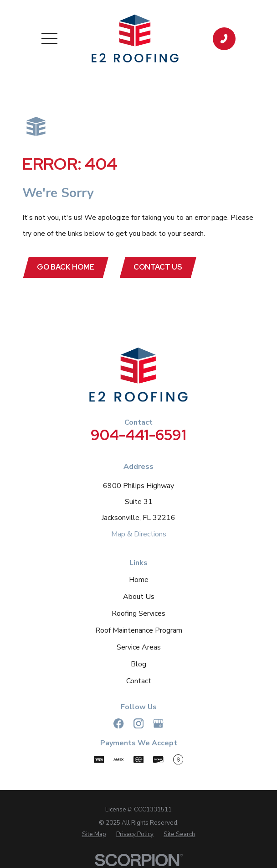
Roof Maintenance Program (139, 630)
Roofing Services (138, 613)
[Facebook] (118, 723)
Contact (139, 681)
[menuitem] (94, 835)
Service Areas (139, 647)
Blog (138, 664)
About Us (139, 597)
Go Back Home (66, 267)
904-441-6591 (138, 435)
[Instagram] (138, 723)
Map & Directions (139, 534)
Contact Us (159, 267)
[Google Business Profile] (158, 723)
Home (139, 580)
